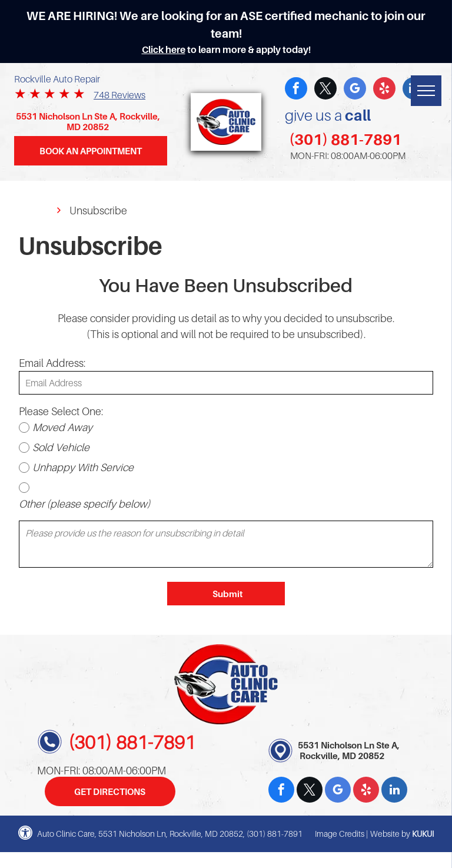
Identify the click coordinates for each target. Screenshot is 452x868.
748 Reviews (119, 95)
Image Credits (340, 834)
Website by (390, 834)
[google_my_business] (355, 90)
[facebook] (296, 90)
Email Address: (52, 363)
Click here (164, 49)
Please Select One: (61, 411)
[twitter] (325, 90)
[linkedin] (394, 791)
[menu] (426, 91)
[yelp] (384, 90)
